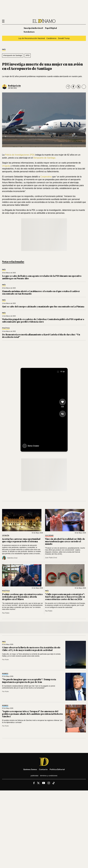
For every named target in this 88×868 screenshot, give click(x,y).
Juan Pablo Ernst (51, 558)
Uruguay (6, 166)
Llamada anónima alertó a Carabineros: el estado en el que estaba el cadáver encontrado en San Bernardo (41, 292)
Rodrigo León (14, 85)
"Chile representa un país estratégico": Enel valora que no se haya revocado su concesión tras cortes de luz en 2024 (65, 597)
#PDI (28, 55)
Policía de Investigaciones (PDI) (20, 155)
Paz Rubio (6, 613)
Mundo (5, 674)
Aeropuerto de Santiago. (45, 158)
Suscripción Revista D (33, 28)
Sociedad (49, 535)
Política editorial (57, 769)
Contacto (43, 769)
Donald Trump (64, 38)
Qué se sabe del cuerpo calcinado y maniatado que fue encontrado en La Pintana (43, 306)
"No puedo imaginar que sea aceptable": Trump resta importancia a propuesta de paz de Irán (29, 681)
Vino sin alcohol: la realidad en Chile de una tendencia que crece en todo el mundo (65, 541)
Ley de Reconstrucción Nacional (32, 38)
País (4, 50)
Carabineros (51, 38)
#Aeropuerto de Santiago (13, 55)
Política (6, 328)
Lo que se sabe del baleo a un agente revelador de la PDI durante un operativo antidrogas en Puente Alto (42, 277)
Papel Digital (51, 28)
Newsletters (29, 32)
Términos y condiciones (49, 776)
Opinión (6, 535)
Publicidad (34, 776)
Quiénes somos (30, 769)
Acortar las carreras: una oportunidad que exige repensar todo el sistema (21, 540)
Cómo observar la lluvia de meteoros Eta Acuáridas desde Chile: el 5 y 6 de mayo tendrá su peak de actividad (31, 649)
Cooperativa (46, 177)
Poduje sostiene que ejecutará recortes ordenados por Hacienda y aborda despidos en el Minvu (22, 597)
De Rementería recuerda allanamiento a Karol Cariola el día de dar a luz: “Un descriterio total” (41, 336)
